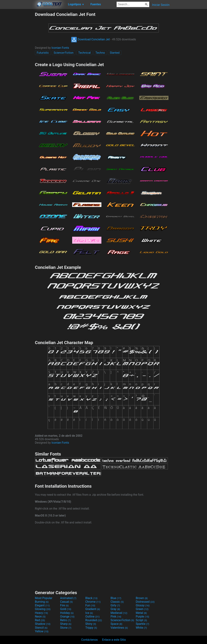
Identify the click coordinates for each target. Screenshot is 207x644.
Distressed (145, 602)
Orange (67, 617)
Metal (141, 613)
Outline (92, 617)
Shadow (43, 624)
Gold (66, 609)
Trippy (91, 628)
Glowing (43, 609)
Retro (65, 620)
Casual (66, 602)
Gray (115, 609)
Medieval (119, 613)
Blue (116, 598)
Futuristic (43, 53)
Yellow (42, 631)
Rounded (94, 620)
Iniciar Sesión (161, 5)
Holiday (67, 613)
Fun (90, 605)
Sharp (66, 624)
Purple (142, 617)
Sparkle (142, 624)
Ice (89, 613)
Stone (66, 628)
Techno (100, 53)
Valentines (119, 628)
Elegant (42, 605)
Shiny (91, 624)
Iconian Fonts (60, 48)
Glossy (143, 605)
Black (91, 598)
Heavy (41, 613)
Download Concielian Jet (90, 39)
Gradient (93, 609)
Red (40, 620)
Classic (117, 602)
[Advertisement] (17, 66)
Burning (42, 602)
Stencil (41, 628)
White (141, 628)
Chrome (93, 602)
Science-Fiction (64, 53)
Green (142, 609)
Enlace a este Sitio (114, 640)
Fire (64, 605)
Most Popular (44, 598)
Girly (115, 605)
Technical (84, 53)
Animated (68, 598)
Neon (40, 617)
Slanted (115, 53)
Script (141, 620)
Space (116, 624)
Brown (142, 598)
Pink (116, 617)
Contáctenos (89, 640)
